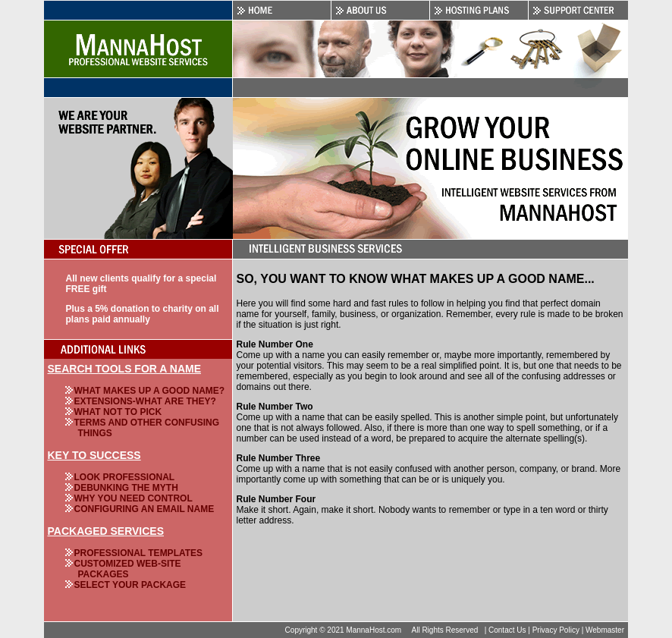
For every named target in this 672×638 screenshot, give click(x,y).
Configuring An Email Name (144, 509)
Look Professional (125, 477)
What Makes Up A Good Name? (150, 391)
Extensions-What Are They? (145, 401)
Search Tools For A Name (125, 369)
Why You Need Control (133, 498)
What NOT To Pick (118, 412)
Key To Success (94, 455)
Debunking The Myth (126, 488)
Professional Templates (139, 553)
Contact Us (507, 630)
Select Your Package (130, 585)
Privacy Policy (556, 630)
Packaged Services (106, 531)
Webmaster (605, 630)
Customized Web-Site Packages (128, 569)
